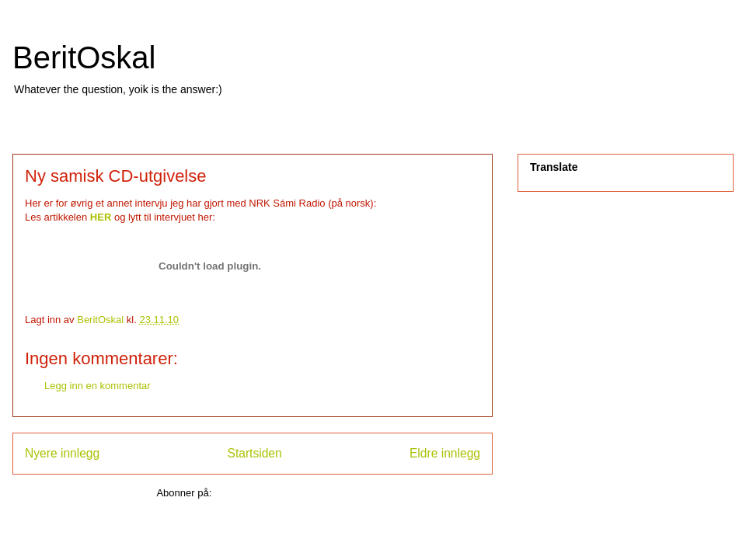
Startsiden (254, 453)
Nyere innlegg (62, 453)
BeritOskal (84, 57)
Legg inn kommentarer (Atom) (282, 493)
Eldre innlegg (445, 453)
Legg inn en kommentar (98, 386)
